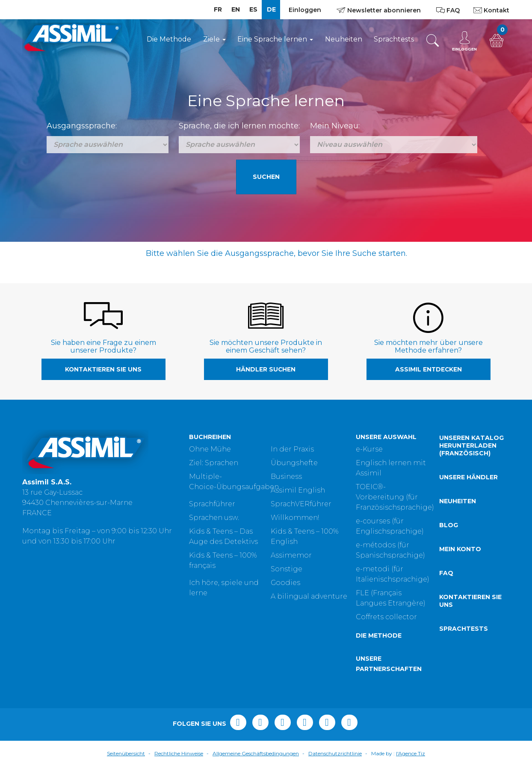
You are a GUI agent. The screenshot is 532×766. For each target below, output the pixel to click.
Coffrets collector (386, 617)
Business (286, 477)
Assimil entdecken (429, 369)
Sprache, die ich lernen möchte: (239, 126)
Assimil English (298, 490)
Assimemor (291, 555)
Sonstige (287, 569)
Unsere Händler (468, 477)
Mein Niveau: (335, 126)
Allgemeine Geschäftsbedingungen (256, 753)
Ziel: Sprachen (214, 463)
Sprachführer (212, 504)
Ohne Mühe (210, 449)
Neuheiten (344, 39)
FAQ (446, 573)
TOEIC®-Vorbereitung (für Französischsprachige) (395, 497)
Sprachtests (394, 39)
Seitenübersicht (126, 753)
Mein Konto (460, 549)
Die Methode (169, 39)
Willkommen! (295, 518)
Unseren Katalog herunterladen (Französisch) (471, 445)
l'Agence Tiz (411, 753)
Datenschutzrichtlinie (335, 753)
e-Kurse (369, 449)
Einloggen (305, 10)
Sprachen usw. (214, 518)
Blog (449, 525)
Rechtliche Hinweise (179, 753)
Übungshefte (294, 463)
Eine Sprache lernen (275, 39)
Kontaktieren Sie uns (103, 369)
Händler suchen (266, 369)
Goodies (285, 583)
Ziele (214, 39)
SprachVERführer (301, 504)
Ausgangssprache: (82, 126)
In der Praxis (292, 449)
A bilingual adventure (309, 596)
